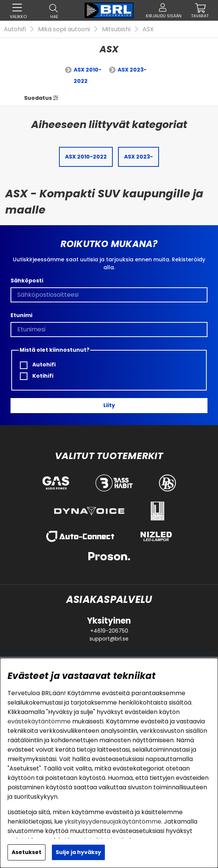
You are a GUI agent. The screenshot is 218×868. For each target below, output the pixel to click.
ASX (148, 29)
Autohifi (15, 29)
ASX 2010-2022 (88, 75)
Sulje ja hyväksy (78, 852)
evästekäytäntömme (39, 721)
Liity (109, 405)
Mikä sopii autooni (64, 29)
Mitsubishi (116, 29)
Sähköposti (27, 281)
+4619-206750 (109, 631)
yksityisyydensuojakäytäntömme (113, 821)
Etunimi (21, 315)
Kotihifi (37, 376)
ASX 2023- (132, 70)
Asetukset (26, 852)
